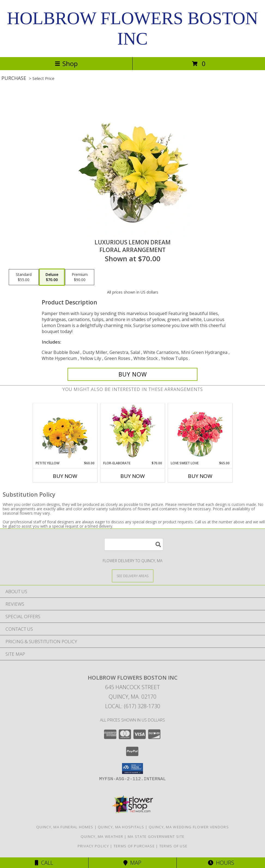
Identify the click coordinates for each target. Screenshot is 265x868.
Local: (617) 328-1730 (133, 706)
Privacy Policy (93, 846)
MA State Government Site (156, 836)
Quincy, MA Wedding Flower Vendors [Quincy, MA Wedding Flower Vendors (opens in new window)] (189, 827)
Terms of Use (173, 846)
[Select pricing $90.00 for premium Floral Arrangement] (80, 277)
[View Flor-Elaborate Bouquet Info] (132, 432)
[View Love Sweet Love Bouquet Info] (200, 432)
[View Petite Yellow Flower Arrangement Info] (65, 432)
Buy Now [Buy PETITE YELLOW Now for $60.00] (65, 476)
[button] (132, 769)
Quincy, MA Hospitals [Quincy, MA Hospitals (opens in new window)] (121, 827)
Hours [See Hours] (221, 863)
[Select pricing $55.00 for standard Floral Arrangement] (24, 277)
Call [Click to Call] (44, 863)
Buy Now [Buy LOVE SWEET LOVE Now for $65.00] (200, 476)
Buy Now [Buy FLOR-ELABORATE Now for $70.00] (133, 476)
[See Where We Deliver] (133, 576)
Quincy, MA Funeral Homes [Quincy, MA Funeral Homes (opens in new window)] (65, 827)
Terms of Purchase (134, 846)
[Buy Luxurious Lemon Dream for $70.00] (132, 374)
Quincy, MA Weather (102, 836)
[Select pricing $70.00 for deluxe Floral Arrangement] (52, 277)
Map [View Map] (132, 863)
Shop (66, 63)
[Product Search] (134, 544)
